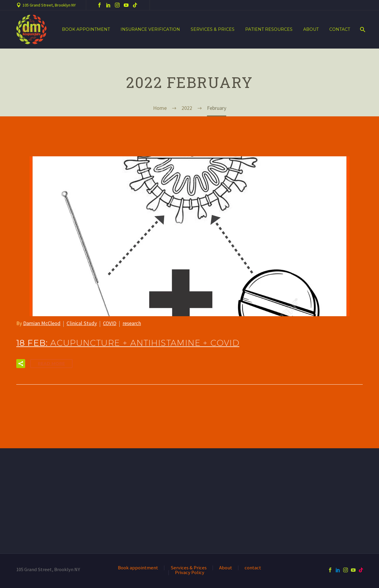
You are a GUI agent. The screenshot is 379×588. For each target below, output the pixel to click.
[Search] (362, 29)
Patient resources (269, 29)
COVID (109, 323)
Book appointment (86, 29)
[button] (21, 364)
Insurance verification (150, 29)
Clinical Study (81, 323)
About (311, 29)
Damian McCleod (42, 323)
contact (340, 29)
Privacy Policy (190, 573)
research (131, 323)
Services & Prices (213, 29)
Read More (51, 364)
